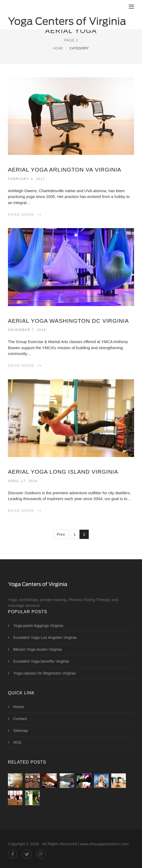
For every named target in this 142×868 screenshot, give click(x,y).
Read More (21, 214)
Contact (20, 719)
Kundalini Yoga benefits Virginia (41, 661)
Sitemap (21, 730)
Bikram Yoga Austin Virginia (37, 649)
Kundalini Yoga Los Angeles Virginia (45, 637)
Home (58, 48)
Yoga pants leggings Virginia (38, 625)
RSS (17, 742)
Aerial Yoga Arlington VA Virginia (65, 170)
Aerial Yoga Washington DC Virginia (68, 321)
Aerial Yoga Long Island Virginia (63, 472)
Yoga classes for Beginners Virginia (44, 673)
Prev (61, 534)
